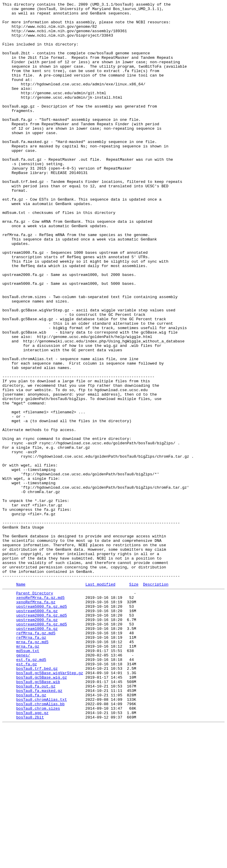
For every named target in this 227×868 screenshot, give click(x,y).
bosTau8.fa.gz (31, 832)
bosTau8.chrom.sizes (38, 848)
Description (156, 700)
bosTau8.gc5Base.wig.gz (42, 811)
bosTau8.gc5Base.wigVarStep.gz (50, 806)
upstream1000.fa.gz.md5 (42, 747)
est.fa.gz (27, 795)
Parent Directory (35, 710)
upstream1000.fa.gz (37, 752)
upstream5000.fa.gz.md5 (42, 726)
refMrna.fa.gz (31, 763)
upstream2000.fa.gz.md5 (42, 737)
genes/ (23, 784)
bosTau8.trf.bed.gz (37, 800)
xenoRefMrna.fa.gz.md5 (40, 715)
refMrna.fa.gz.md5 (36, 758)
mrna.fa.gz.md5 (32, 768)
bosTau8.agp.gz (32, 854)
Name (21, 700)
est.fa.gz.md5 (31, 790)
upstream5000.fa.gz (37, 731)
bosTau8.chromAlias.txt (42, 838)
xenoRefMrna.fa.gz (36, 721)
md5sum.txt (28, 779)
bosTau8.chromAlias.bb (40, 843)
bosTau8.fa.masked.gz (39, 827)
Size (134, 700)
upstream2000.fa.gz (37, 742)
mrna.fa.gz (28, 774)
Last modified (100, 700)
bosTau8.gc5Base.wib (38, 816)
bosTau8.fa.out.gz (36, 822)
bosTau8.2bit (30, 859)
